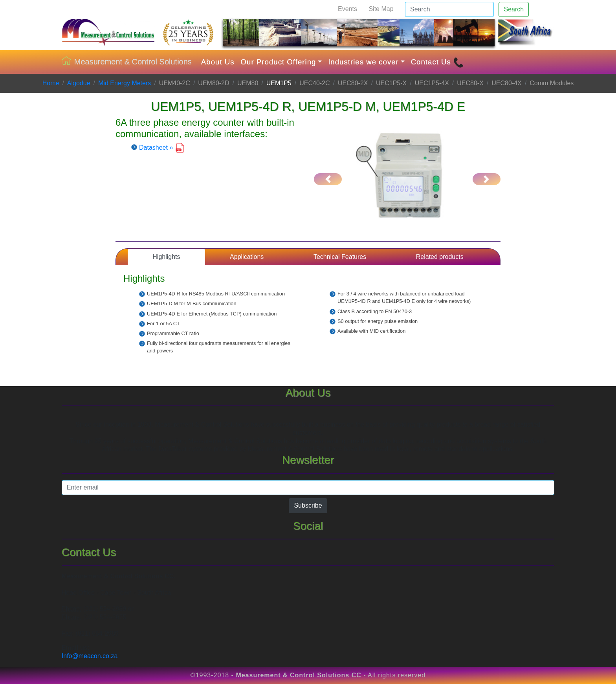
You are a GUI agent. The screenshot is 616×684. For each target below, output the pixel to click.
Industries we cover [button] (363, 62)
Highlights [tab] (166, 257)
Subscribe (308, 505)
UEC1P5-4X (432, 83)
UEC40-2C (314, 83)
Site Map (381, 9)
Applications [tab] (247, 257)
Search (514, 9)
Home (51, 83)
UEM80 (248, 83)
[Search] (449, 9)
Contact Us (437, 62)
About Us (218, 62)
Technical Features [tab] (340, 257)
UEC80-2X (353, 83)
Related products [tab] (440, 257)
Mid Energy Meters (125, 83)
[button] (328, 179)
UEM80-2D (214, 83)
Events (347, 9)
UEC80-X (470, 83)
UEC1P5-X (391, 83)
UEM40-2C (175, 83)
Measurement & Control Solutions (127, 62)
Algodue (79, 83)
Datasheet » (162, 148)
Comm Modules (552, 83)
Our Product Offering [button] (279, 62)
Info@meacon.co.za (90, 656)
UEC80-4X (506, 83)
